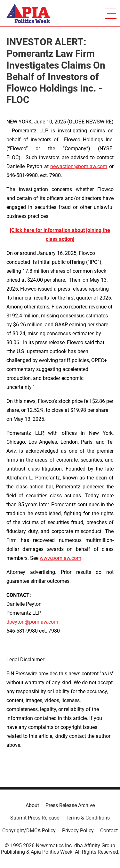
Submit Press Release (35, 818)
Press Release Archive (70, 805)
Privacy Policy (78, 831)
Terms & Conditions (88, 818)
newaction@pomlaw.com (79, 166)
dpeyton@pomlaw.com (32, 622)
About (32, 805)
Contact (109, 831)
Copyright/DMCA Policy (29, 831)
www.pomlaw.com (60, 558)
